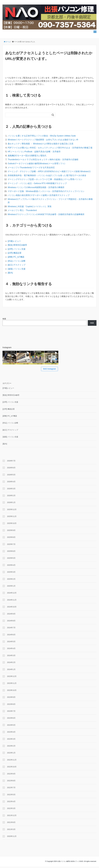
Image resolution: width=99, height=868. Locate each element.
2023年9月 (11, 699)
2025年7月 (11, 546)
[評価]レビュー (14, 241)
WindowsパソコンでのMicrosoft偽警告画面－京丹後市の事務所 (36, 187)
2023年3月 (11, 740)
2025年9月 (11, 532)
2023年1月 (11, 754)
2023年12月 (12, 678)
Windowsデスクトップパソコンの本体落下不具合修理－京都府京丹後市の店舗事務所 (46, 214)
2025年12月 (12, 511)
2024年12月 (12, 594)
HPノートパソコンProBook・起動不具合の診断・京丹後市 (34, 152)
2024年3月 (11, 657)
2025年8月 (11, 539)
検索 (4, 319)
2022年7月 (11, 789)
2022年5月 (11, 796)
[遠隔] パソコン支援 (17, 269)
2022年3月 (11, 810)
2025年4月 (11, 567)
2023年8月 (11, 706)
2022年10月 (12, 768)
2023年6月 (11, 720)
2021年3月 (11, 831)
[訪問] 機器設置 (15, 253)
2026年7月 (11, 462)
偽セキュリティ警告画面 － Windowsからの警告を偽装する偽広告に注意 (41, 144)
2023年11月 (12, 685)
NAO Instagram (49, 370)
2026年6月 (11, 469)
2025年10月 (12, 525)
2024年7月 (11, 629)
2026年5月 (11, 476)
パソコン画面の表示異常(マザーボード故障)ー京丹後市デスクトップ (39, 195)
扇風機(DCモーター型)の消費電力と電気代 (27, 156)
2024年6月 (11, 636)
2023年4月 (11, 734)
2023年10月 (12, 692)
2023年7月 (11, 713)
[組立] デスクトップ (17, 265)
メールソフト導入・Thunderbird (22, 210)
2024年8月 (11, 622)
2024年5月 (11, 643)
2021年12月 (12, 817)
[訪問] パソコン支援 (17, 249)
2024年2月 (11, 664)
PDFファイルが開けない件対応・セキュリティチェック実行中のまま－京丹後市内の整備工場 (50, 148)
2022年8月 (11, 782)
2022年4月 (11, 803)
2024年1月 (11, 671)
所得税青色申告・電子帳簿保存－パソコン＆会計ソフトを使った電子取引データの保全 (47, 175)
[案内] (10, 273)
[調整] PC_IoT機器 (16, 257)
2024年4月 (11, 650)
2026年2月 (11, 497)
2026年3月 (11, 490)
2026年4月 (11, 483)
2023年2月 (11, 747)
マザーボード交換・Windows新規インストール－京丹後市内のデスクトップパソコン (46, 191)
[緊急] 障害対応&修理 (17, 245)
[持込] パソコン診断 (17, 261)
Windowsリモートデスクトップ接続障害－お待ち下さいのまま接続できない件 (43, 140)
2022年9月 (11, 775)
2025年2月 (11, 581)
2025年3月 (11, 574)
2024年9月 (11, 615)
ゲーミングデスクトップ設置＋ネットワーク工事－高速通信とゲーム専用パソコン (45, 179)
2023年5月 (11, 727)
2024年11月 (12, 601)
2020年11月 (12, 838)
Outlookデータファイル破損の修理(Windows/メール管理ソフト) (36, 164)
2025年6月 (11, 553)
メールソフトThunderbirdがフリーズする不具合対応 (31, 168)
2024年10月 (12, 608)
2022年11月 (12, 761)
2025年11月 (12, 518)
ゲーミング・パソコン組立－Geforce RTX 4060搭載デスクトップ (37, 183)
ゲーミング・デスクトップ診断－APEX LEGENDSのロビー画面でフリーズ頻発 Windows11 (49, 171)
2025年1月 (11, 587)
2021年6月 (11, 824)
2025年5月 (11, 560)
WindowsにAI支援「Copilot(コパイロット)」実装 (30, 206)
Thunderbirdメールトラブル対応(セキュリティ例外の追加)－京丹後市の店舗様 (43, 160)
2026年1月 (11, 504)
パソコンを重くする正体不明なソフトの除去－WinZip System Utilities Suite (42, 136)
